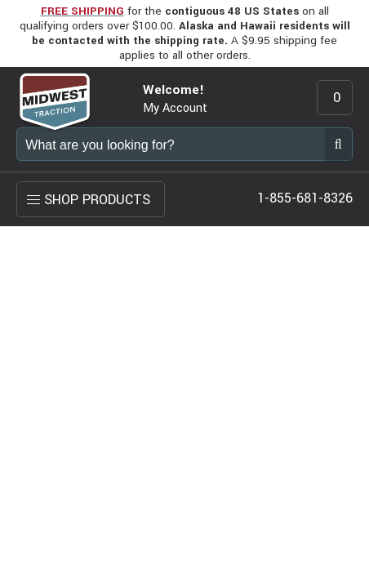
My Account (175, 108)
